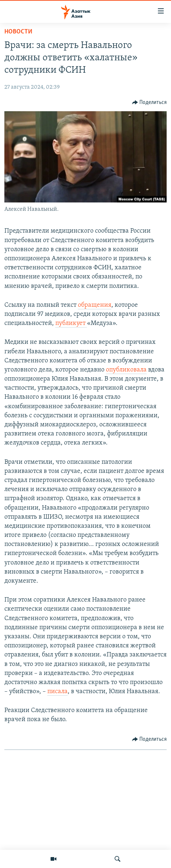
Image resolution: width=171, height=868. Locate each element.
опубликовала (126, 370)
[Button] (150, 103)
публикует (71, 323)
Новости (18, 32)
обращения (95, 305)
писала (57, 692)
